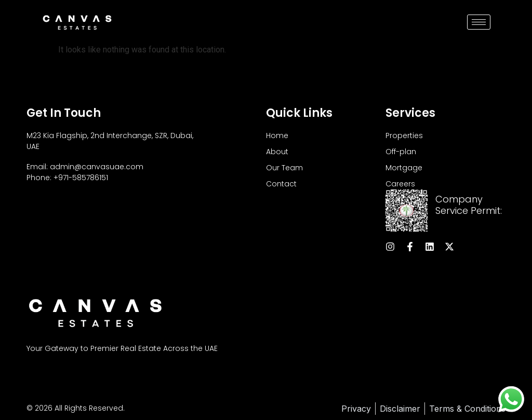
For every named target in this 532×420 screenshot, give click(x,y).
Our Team (284, 168)
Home (277, 136)
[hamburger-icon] (479, 22)
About (277, 152)
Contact (281, 184)
